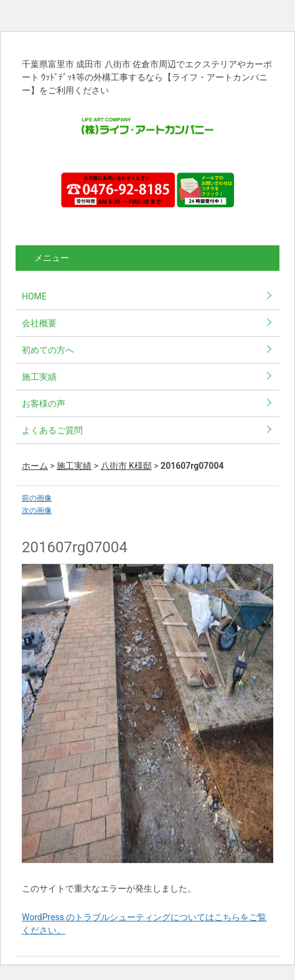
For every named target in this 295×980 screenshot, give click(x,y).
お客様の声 (44, 403)
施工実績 (39, 377)
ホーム (35, 466)
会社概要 (39, 323)
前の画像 (37, 498)
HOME (34, 296)
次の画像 (37, 511)
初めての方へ (48, 350)
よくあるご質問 (52, 430)
